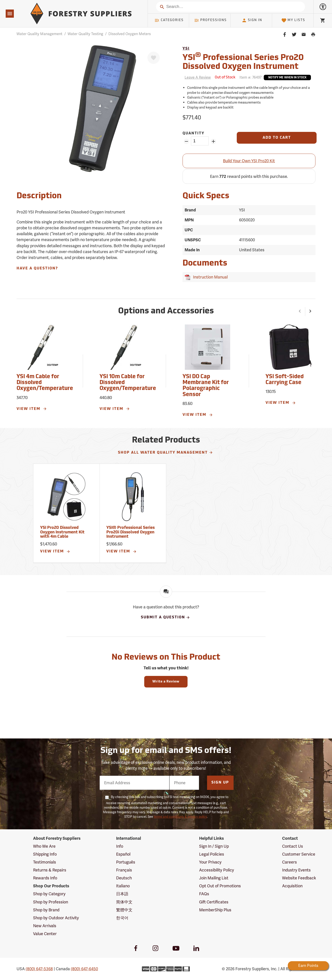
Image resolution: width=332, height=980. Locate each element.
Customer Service (299, 854)
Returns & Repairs (50, 870)
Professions (210, 20)
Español (123, 854)
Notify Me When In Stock (287, 78)
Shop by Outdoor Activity (56, 918)
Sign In (252, 20)
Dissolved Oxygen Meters (130, 34)
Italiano (123, 886)
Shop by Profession (51, 902)
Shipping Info (45, 854)
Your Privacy (210, 862)
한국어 (122, 918)
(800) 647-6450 (84, 969)
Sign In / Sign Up (214, 846)
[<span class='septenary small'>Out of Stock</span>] (225, 77)
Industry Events (296, 870)
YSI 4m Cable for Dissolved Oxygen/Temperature (45, 383)
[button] (300, 312)
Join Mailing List (214, 878)
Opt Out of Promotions (220, 886)
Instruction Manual (209, 277)
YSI (186, 49)
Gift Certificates (214, 902)
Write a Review (166, 682)
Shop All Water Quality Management (165, 452)
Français (124, 870)
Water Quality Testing (85, 34)
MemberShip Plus (215, 910)
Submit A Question (166, 617)
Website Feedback (299, 878)
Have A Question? (37, 269)
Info (120, 846)
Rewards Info (45, 878)
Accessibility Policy (217, 870)
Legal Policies (212, 854)
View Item (32, 409)
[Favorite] (154, 58)
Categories (169, 20)
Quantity (193, 133)
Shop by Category (49, 894)
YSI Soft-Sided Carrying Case (285, 380)
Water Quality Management (39, 34)
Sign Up (220, 783)
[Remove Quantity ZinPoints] (186, 141)
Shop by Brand (46, 910)
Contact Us (293, 846)
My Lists (293, 20)
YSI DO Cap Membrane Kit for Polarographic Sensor (206, 386)
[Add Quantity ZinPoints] (213, 141)
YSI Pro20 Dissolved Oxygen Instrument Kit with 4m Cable (62, 532)
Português (126, 862)
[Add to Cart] (277, 138)
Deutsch (124, 878)
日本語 (122, 894)
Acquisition (292, 886)
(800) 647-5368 (39, 969)
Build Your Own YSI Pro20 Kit (249, 161)
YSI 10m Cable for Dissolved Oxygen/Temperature (128, 383)
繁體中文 (124, 910)
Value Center (45, 934)
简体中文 (124, 902)
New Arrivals (45, 926)
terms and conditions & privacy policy (180, 817)
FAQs (204, 894)
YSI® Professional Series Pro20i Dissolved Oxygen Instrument (131, 532)
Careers (289, 862)
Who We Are (44, 846)
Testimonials (45, 862)
